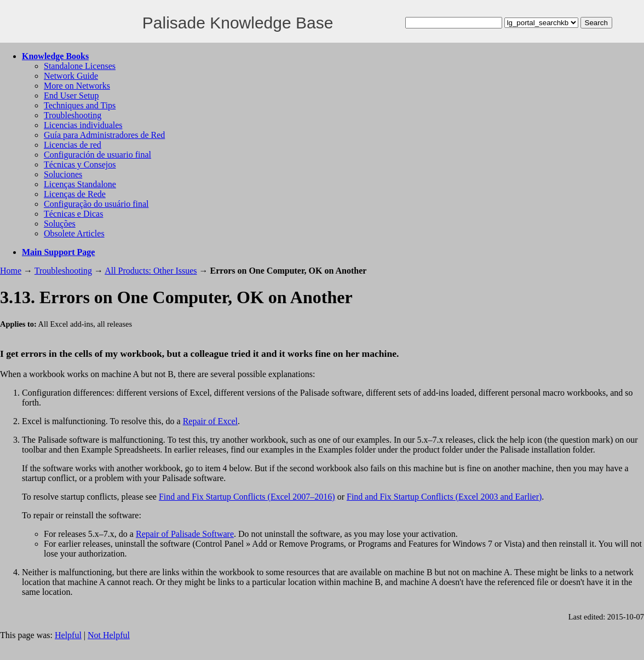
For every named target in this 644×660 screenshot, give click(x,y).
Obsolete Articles (74, 233)
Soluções (60, 224)
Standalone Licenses (80, 66)
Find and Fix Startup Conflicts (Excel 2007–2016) (247, 497)
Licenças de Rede (75, 194)
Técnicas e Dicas (73, 214)
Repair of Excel (210, 421)
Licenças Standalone (80, 184)
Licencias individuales (83, 125)
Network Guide (71, 76)
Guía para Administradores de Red (104, 135)
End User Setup (71, 95)
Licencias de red (73, 145)
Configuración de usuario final (97, 155)
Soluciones (63, 174)
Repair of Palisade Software (185, 534)
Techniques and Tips (80, 105)
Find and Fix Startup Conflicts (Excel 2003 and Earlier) (444, 497)
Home (11, 271)
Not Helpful (109, 635)
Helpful (68, 635)
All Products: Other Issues (151, 271)
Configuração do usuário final (96, 204)
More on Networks (77, 86)
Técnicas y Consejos (80, 164)
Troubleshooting (73, 115)
